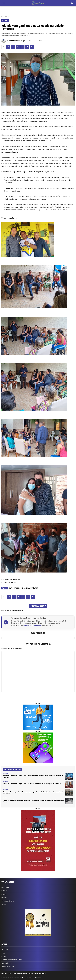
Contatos (4, 978)
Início (3, 17)
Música (4, 894)
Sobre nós (38, 978)
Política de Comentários (32, 626)
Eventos (4, 891)
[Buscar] (72, 3)
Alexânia (5, 950)
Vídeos (8, 17)
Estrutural (15, 588)
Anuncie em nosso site (17, 978)
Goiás (3, 953)
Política (26, 588)
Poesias (4, 898)
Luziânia (4, 956)
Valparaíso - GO (7, 963)
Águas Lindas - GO (8, 967)
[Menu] (4, 3)
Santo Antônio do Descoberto (12, 960)
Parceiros (29, 978)
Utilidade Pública (7, 901)
